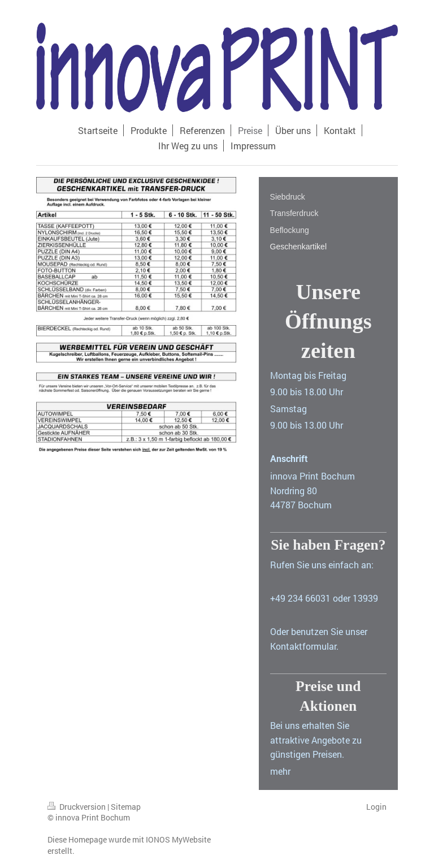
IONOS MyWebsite (178, 839)
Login (376, 807)
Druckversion (77, 807)
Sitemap (126, 807)
